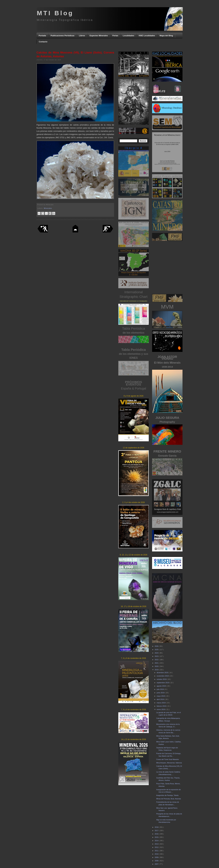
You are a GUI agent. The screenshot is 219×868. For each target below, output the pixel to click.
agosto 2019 (162, 686)
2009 (157, 857)
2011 (157, 851)
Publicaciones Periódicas (62, 36)
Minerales (48, 208)
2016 (157, 834)
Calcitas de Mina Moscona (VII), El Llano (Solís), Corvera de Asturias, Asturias (75, 54)
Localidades (128, 36)
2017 (157, 831)
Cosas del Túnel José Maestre (167, 759)
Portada (42, 36)
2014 (157, 841)
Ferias (115, 36)
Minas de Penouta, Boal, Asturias (169, 799)
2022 (157, 660)
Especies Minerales (99, 36)
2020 (157, 666)
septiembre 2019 (163, 683)
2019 (157, 670)
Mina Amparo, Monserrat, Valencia (169, 763)
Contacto (43, 42)
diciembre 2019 (163, 673)
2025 (157, 650)
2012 (157, 847)
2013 (157, 844)
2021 (157, 663)
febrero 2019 (162, 706)
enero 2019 (161, 709)
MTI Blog (55, 13)
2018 (157, 827)
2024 (157, 653)
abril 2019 (161, 699)
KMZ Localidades (147, 36)
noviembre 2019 (163, 676)
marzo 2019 (161, 703)
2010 (157, 854)
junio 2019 (161, 693)
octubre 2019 (162, 679)
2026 (157, 646)
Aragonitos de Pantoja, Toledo (167, 795)
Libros (82, 36)
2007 (157, 864)
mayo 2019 (161, 696)
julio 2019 (160, 689)
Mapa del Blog (166, 36)
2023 (157, 656)
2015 (157, 837)
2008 (157, 861)
